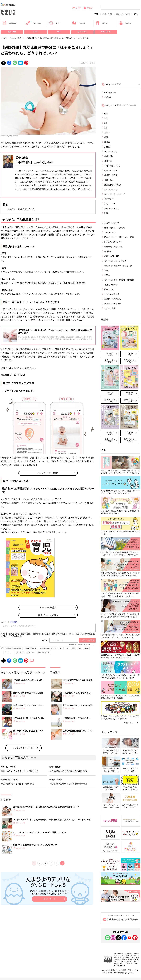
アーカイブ (8, 652)
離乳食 (101, 23)
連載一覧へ (129, 723)
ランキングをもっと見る (23, 791)
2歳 (73, 648)
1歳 (67, 648)
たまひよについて (112, 223)
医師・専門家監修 (44, 652)
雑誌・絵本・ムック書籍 (115, 228)
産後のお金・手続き (113, 185)
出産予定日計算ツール (114, 247)
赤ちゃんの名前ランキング (115, 261)
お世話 (107, 147)
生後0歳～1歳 (110, 92)
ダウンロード (49, 942)
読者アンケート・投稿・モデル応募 (119, 237)
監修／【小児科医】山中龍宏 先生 (17, 368)
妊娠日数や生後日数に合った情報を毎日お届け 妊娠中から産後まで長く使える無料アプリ (49, 936)
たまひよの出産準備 (113, 303)
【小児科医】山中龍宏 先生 (34, 162)
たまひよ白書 (110, 308)
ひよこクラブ (20, 652)
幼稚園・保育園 (111, 175)
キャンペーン (82, 32)
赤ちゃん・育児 (123, 14)
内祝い (88, 8)
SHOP (77, 8)
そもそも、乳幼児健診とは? (21, 209)
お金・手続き (33, 23)
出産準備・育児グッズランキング (118, 266)
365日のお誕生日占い (113, 242)
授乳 (85, 353)
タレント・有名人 (112, 208)
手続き (107, 275)
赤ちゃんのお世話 (31, 648)
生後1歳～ (109, 97)
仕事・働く (109, 180)
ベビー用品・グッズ (113, 166)
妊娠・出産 (107, 14)
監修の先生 (109, 289)
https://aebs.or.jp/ (119, 965)
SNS (59, 32)
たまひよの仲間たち (113, 299)
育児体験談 (109, 199)
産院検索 (108, 251)
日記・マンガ (110, 204)
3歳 (13, 503)
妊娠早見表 (10, 23)
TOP (96, 14)
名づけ (55, 23)
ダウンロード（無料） (48, 473)
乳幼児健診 (31, 652)
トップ (3, 38)
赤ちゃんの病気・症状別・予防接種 (119, 280)
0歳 (61, 648)
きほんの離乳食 (111, 285)
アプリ (35, 32)
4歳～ (86, 648)
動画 (106, 213)
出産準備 (79, 23)
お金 (106, 270)
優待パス (125, 23)
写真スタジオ (106, 32)
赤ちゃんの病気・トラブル (48, 648)
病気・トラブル (111, 151)
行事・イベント (111, 170)
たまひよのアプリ (112, 294)
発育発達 (108, 161)
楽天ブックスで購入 (48, 615)
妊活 (136, 14)
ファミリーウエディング (115, 194)
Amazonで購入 (48, 608)
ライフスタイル (111, 189)
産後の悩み (109, 156)
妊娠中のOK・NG (112, 256)
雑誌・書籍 (12, 32)
